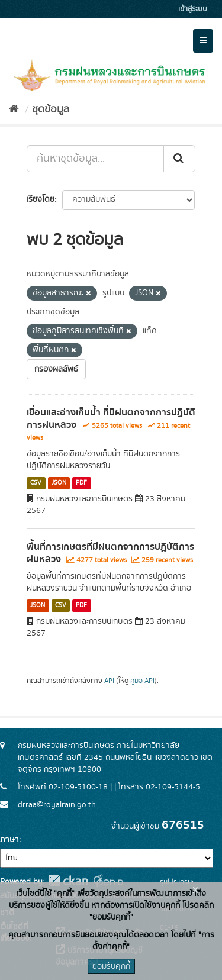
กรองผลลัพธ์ (56, 369)
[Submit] (179, 159)
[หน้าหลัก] (14, 109)
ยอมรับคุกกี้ (111, 966)
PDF (81, 483)
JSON (59, 483)
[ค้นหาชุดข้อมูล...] (95, 159)
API (109, 681)
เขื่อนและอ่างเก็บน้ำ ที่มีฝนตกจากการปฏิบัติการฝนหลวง (111, 419)
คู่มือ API (142, 681)
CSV (36, 483)
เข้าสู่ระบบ (193, 9)
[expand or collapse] (203, 41)
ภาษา (9, 840)
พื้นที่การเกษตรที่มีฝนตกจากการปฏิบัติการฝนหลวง (110, 553)
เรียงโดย (41, 199)
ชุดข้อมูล (51, 109)
